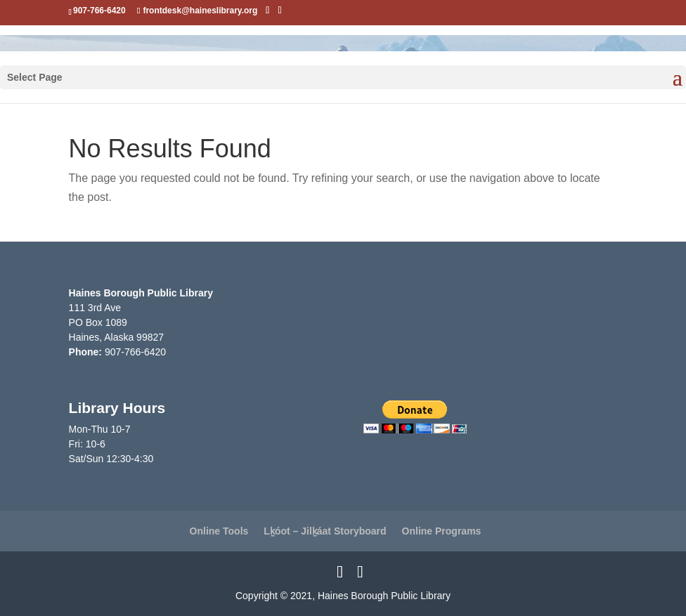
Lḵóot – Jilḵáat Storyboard (325, 531)
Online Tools (219, 531)
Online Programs (442, 531)
